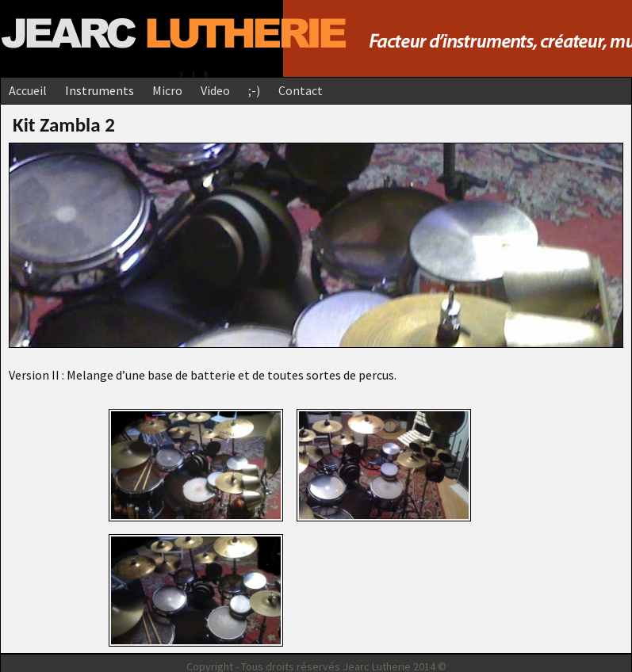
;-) (254, 90)
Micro (167, 90)
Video (215, 90)
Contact (301, 90)
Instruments (100, 90)
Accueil (28, 90)
